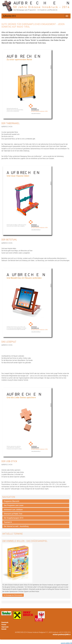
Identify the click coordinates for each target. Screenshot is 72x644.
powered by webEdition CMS (66, 643)
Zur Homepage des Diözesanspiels (13, 595)
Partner (4, 625)
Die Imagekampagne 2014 (14, 518)
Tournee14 (8, 522)
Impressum (5, 627)
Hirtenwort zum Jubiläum (13, 510)
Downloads (5, 622)
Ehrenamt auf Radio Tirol (13, 514)
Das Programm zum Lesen (14, 505)
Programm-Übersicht (12, 501)
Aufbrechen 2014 (9, 16)
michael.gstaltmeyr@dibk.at (62, 634)
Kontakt (4, 629)
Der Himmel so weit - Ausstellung (16, 526)
